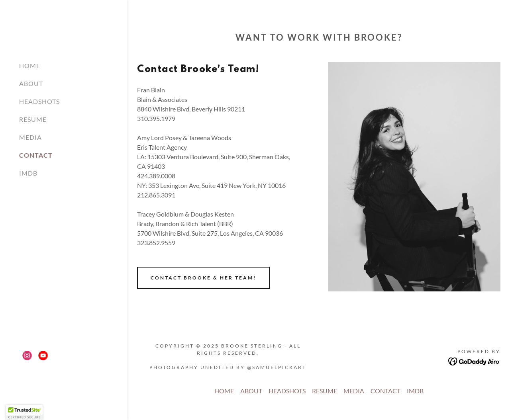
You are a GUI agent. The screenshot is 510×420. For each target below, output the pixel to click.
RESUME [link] (33, 119)
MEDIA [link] (30, 137)
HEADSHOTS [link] (39, 101)
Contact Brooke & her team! (203, 278)
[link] (27, 356)
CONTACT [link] (36, 155)
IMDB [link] (28, 173)
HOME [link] (30, 65)
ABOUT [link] (31, 83)
